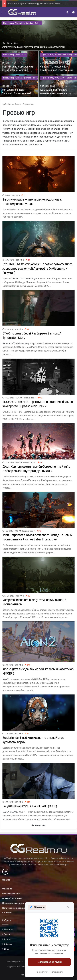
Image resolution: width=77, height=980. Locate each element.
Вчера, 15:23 (10, 195)
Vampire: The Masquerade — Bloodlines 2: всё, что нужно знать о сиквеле (58, 70)
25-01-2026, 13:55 (12, 596)
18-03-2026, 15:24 (12, 398)
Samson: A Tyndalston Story (16, 343)
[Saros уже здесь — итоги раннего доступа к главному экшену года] (38, 174)
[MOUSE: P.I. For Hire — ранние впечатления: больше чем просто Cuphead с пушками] (38, 377)
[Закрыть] (68, 907)
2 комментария (29, 463)
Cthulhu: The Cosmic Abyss (24, 279)
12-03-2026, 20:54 (12, 463)
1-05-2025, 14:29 (11, 802)
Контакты (7, 913)
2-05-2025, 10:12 (11, 734)
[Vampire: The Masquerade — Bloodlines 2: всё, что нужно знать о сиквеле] (58, 62)
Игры (7, 949)
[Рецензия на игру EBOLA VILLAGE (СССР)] (38, 781)
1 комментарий (29, 398)
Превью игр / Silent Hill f (14, 55)
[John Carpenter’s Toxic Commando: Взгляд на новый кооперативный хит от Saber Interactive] (19, 86)
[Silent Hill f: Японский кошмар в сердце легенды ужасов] (19, 62)
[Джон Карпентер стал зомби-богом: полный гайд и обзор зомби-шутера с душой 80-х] (38, 441)
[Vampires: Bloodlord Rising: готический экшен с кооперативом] (38, 35)
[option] (38, 58)
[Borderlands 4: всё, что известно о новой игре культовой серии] (38, 713)
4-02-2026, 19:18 (11, 531)
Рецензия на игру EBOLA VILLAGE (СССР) (30, 806)
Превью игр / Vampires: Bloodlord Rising (22, 23)
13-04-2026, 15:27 (12, 260)
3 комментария (28, 531)
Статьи (18, 104)
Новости (8, 929)
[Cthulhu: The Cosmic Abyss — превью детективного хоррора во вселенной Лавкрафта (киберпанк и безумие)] (38, 239)
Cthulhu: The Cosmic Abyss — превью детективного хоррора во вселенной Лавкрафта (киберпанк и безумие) (37, 269)
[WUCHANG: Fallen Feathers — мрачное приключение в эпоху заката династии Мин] (58, 86)
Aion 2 (6, 679)
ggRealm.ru (8, 104)
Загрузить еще (39, 825)
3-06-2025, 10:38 (11, 665)
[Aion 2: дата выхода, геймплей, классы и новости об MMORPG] (38, 642)
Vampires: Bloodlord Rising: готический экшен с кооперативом (33, 47)
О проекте (7, 889)
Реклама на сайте (11, 893)
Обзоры (8, 944)
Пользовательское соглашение (18, 903)
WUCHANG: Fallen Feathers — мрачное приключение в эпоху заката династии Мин (56, 94)
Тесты (7, 934)
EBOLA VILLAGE (10, 812)
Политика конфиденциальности (18, 908)
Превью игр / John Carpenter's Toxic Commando (25, 78)
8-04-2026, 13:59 (11, 329)
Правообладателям (12, 898)
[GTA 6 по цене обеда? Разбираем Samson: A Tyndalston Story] (38, 308)
